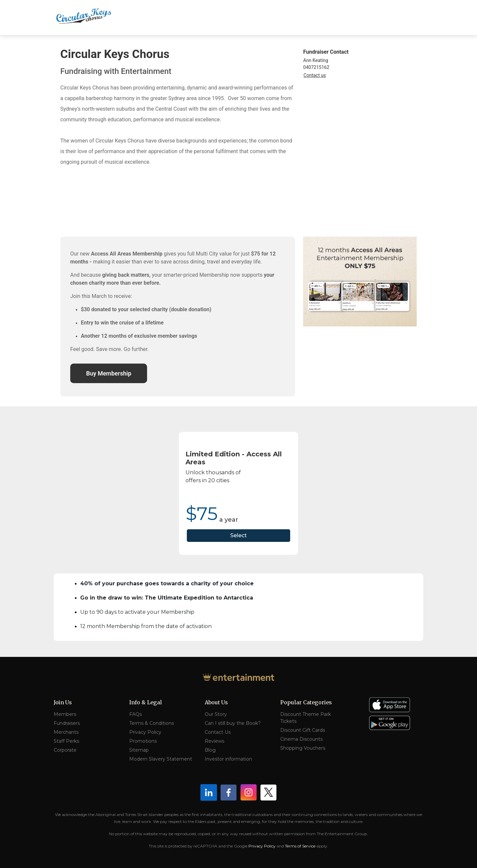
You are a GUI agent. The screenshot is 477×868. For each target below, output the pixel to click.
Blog (210, 750)
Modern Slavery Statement (161, 759)
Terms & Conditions (152, 723)
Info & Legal (146, 702)
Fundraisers (67, 723)
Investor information (228, 759)
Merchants (66, 732)
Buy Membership (109, 373)
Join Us (63, 702)
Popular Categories (306, 702)
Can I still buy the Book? (233, 723)
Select (238, 535)
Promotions (143, 741)
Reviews (214, 741)
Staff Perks (66, 741)
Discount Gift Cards (303, 730)
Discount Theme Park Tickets (306, 718)
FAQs (135, 714)
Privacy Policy (145, 732)
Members (65, 714)
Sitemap (139, 750)
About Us (216, 702)
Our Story (216, 714)
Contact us (315, 75)
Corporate (65, 750)
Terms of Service (300, 846)
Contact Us (218, 732)
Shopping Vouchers (303, 748)
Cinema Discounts (301, 739)
